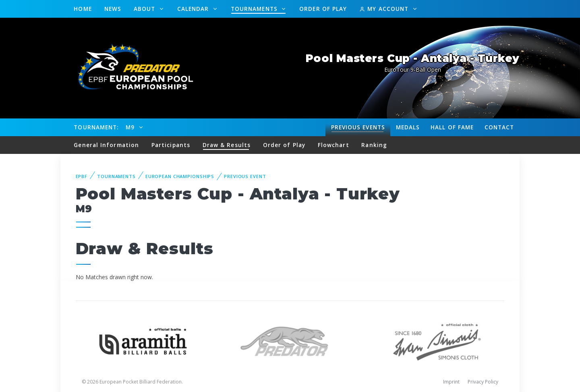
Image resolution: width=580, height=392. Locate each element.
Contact (499, 127)
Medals (408, 127)
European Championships (180, 176)
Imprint (451, 382)
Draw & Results (227, 145)
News (113, 9)
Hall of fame (452, 127)
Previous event (245, 176)
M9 (131, 127)
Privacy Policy (483, 382)
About (146, 9)
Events (358, 127)
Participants (171, 145)
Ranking (374, 145)
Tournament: (96, 127)
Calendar (194, 9)
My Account (385, 9)
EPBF (82, 176)
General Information (106, 145)
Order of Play (323, 9)
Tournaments (255, 9)
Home (83, 9)
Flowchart (333, 145)
